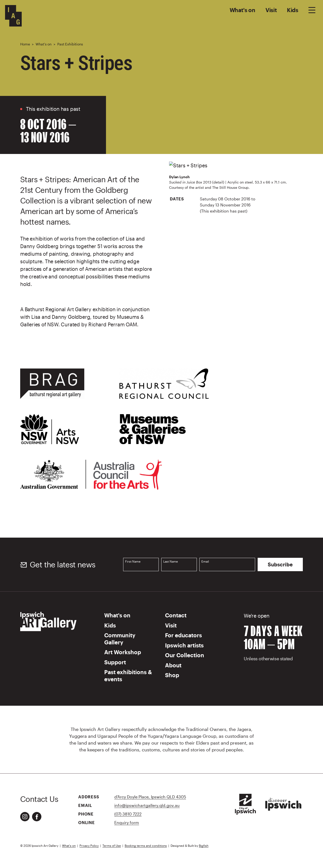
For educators (183, 635)
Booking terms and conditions (146, 846)
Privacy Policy (89, 846)
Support (115, 662)
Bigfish (204, 846)
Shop (172, 675)
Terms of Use (112, 846)
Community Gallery (120, 639)
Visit (271, 10)
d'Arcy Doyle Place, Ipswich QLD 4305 (150, 797)
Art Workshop (123, 652)
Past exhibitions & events (128, 675)
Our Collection (185, 655)
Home (25, 44)
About (173, 665)
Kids (293, 10)
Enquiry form (127, 822)
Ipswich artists (184, 645)
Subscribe (280, 565)
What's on (243, 10)
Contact (176, 615)
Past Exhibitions (70, 44)
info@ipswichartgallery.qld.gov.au (147, 805)
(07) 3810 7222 (128, 814)
